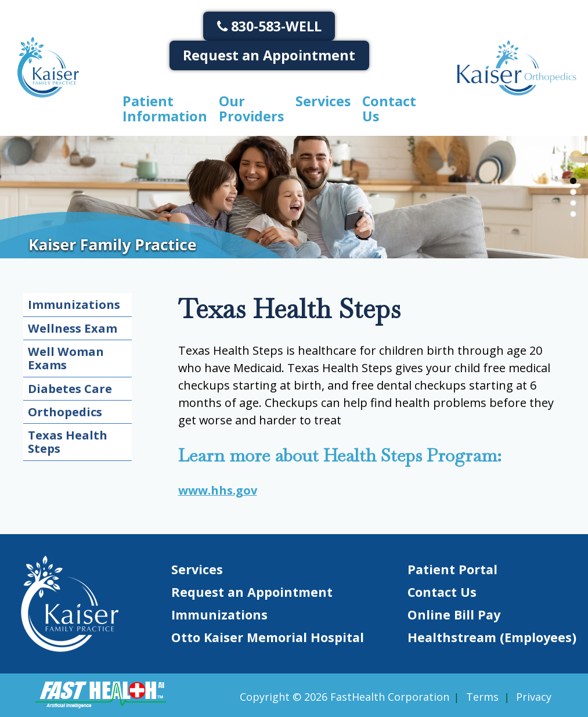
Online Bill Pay (454, 615)
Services (323, 101)
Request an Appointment (269, 55)
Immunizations (74, 304)
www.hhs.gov (218, 490)
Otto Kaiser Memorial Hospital (268, 637)
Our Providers (251, 109)
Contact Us (389, 109)
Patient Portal (452, 569)
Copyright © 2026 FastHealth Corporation (344, 697)
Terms (482, 697)
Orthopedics (65, 412)
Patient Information (165, 109)
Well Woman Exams (66, 358)
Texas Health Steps (68, 442)
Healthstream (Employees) (492, 637)
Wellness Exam (73, 328)
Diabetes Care (70, 388)
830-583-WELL (269, 26)
